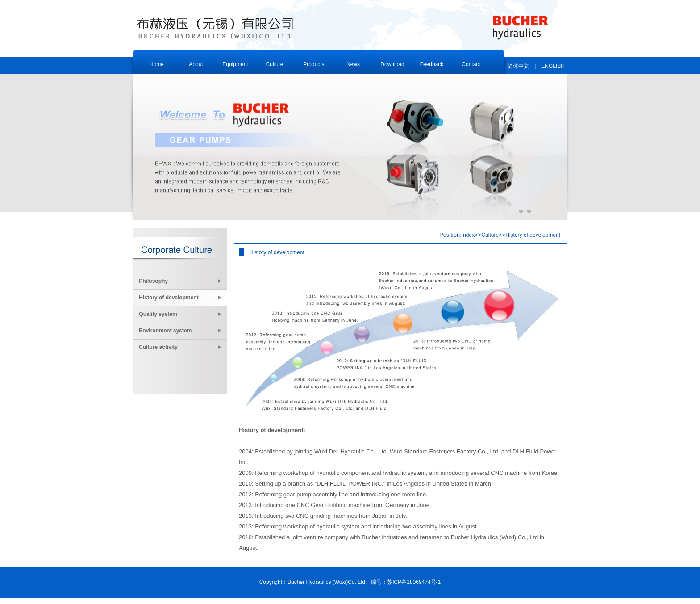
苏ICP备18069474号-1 (414, 582)
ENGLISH (553, 66)
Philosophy (180, 281)
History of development (180, 298)
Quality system (180, 314)
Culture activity (180, 347)
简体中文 (518, 66)
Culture (490, 235)
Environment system (180, 331)
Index (468, 235)
